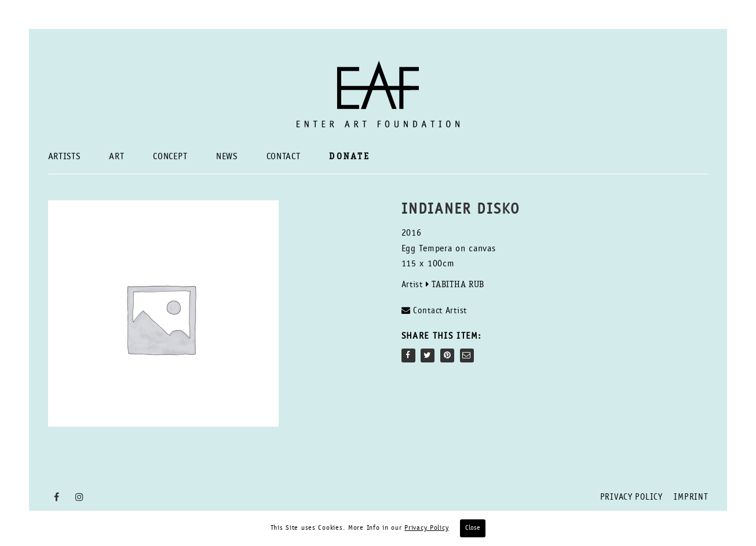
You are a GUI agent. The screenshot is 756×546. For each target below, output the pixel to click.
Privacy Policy (631, 498)
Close (473, 528)
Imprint (691, 498)
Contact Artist (434, 311)
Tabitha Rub (458, 285)
